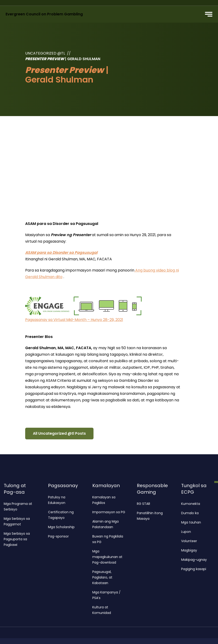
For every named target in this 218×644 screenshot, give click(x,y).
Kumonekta (191, 504)
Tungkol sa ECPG (194, 489)
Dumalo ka (190, 513)
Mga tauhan (191, 522)
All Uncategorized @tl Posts (59, 433)
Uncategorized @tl (45, 53)
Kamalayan (106, 486)
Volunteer (189, 541)
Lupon (186, 532)
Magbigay (189, 550)
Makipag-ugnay (194, 560)
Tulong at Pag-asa (15, 489)
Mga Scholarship (61, 527)
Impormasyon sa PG (109, 512)
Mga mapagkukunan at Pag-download (107, 557)
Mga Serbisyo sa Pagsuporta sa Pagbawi (17, 539)
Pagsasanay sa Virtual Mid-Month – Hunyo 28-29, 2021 (74, 320)
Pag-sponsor (58, 536)
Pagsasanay (63, 486)
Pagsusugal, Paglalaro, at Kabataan (102, 577)
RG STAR (144, 504)
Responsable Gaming (152, 489)
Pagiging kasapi (194, 569)
